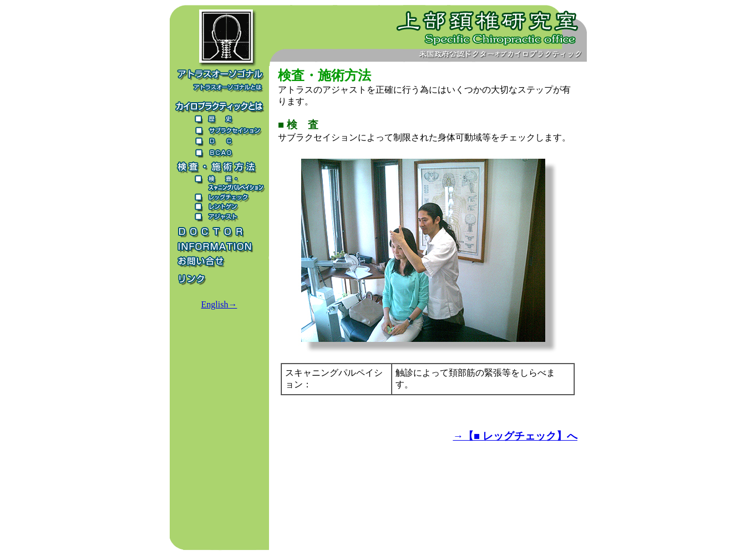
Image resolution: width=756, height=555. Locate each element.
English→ (219, 304)
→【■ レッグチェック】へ (515, 436)
